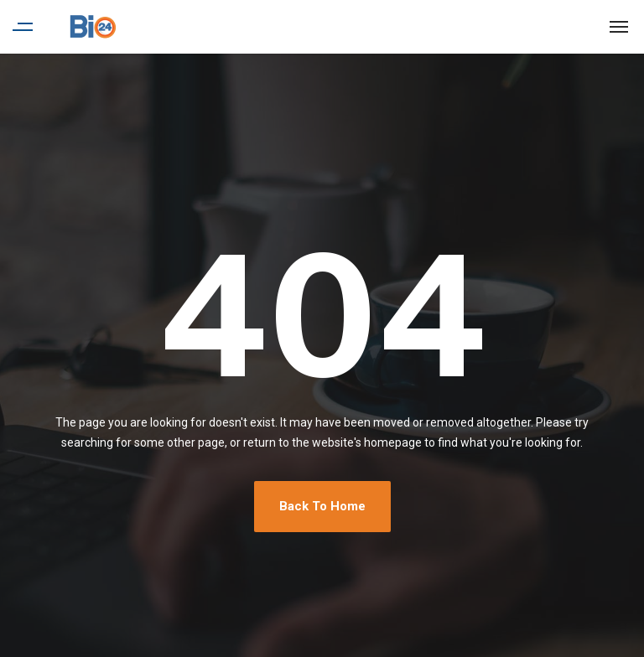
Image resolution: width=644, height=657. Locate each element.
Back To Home (322, 506)
